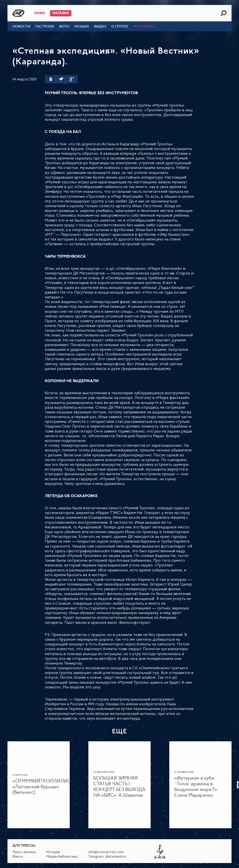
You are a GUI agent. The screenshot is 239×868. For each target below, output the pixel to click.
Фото (64, 27)
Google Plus (72, 79)
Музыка (82, 27)
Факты (18, 857)
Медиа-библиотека (62, 857)
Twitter (61, 79)
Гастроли (45, 27)
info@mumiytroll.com (106, 852)
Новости (21, 27)
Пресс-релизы (24, 852)
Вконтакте (51, 79)
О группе (120, 27)
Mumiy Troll (18, 13)
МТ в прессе (144, 27)
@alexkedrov (116, 857)
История (53, 852)
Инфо (40, 13)
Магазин (61, 13)
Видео (100, 27)
